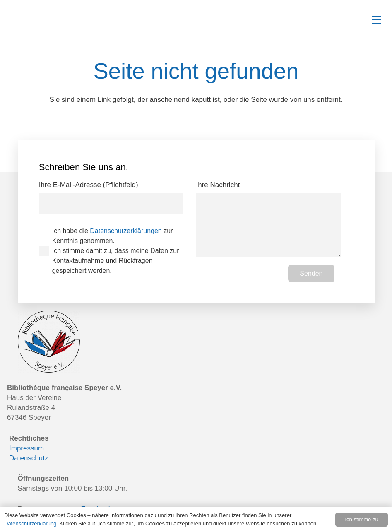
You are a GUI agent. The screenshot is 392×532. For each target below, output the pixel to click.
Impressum (26, 448)
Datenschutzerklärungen (126, 231)
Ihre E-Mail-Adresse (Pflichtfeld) (111, 197)
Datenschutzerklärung (30, 524)
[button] (376, 20)
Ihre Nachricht (268, 219)
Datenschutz (29, 458)
